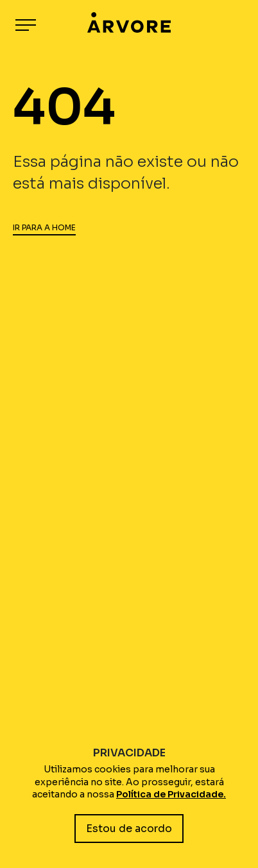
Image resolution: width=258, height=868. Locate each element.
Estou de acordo (129, 829)
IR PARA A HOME (44, 227)
